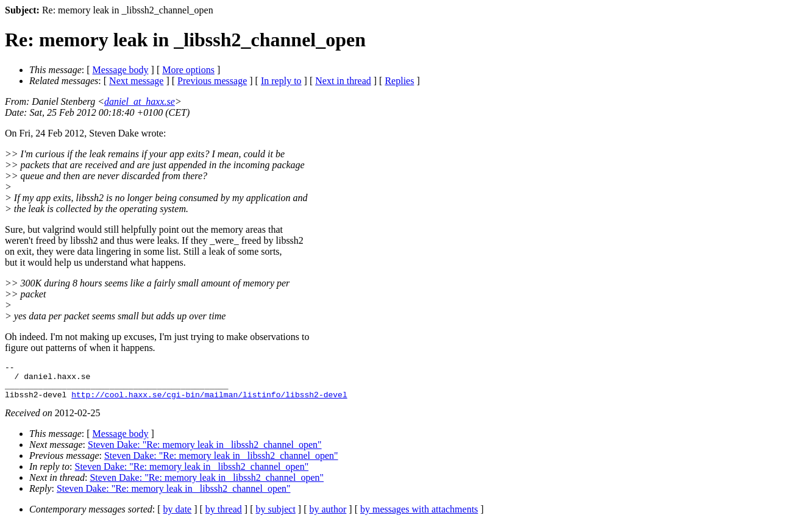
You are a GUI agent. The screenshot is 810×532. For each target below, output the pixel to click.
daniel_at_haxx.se (140, 101)
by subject (276, 516)
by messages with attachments (419, 516)
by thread (224, 516)
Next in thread (343, 81)
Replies (399, 81)
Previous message (212, 81)
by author (328, 516)
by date (178, 516)
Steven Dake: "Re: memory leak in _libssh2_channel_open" (205, 452)
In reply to (281, 81)
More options (188, 70)
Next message (136, 81)
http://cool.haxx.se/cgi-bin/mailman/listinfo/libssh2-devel (209, 402)
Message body (121, 70)
